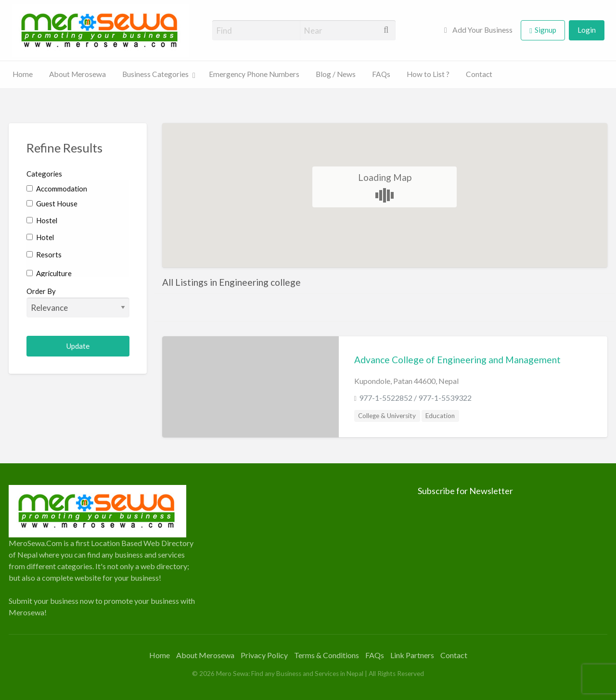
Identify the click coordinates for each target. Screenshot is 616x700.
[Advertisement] (308, 552)
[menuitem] (478, 31)
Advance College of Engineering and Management (457, 360)
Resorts (44, 255)
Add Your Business (478, 30)
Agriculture (49, 273)
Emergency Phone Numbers (254, 74)
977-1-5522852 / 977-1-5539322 (415, 398)
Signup (545, 30)
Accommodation (57, 189)
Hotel (40, 237)
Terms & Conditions (327, 655)
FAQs (381, 74)
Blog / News (336, 74)
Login (587, 30)
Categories (44, 174)
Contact (479, 74)
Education (440, 416)
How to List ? (428, 74)
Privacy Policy (264, 655)
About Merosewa (77, 74)
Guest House (52, 204)
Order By (78, 302)
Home (23, 74)
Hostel (42, 220)
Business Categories (155, 74)
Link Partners (412, 655)
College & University (387, 416)
